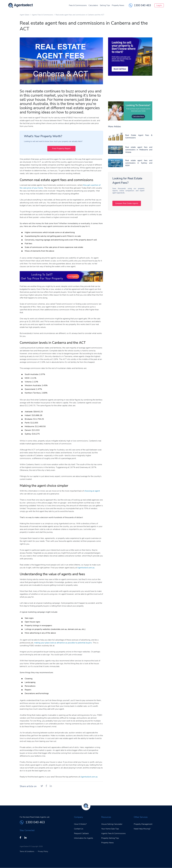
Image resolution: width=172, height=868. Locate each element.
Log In (156, 6)
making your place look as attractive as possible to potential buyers (63, 643)
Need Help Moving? (142, 829)
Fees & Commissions (72, 6)
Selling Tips (99, 6)
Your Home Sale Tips (110, 829)
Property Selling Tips (110, 838)
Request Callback (81, 833)
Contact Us (79, 829)
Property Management (143, 824)
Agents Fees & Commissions (42, 15)
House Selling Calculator (112, 824)
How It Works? (80, 824)
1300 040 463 (134, 6)
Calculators (88, 6)
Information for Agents (84, 838)
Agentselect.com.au (86, 568)
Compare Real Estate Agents (129, 203)
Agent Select (24, 15)
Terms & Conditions (27, 852)
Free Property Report (61, 148)
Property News (112, 6)
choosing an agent (92, 491)
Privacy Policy (43, 852)
